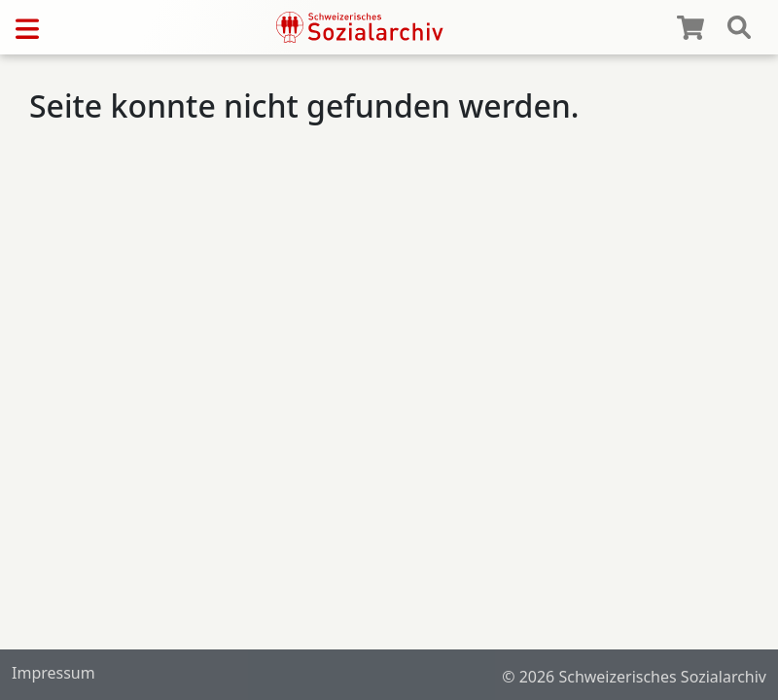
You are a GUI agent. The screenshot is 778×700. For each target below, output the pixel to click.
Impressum (53, 673)
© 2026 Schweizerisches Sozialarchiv (634, 677)
